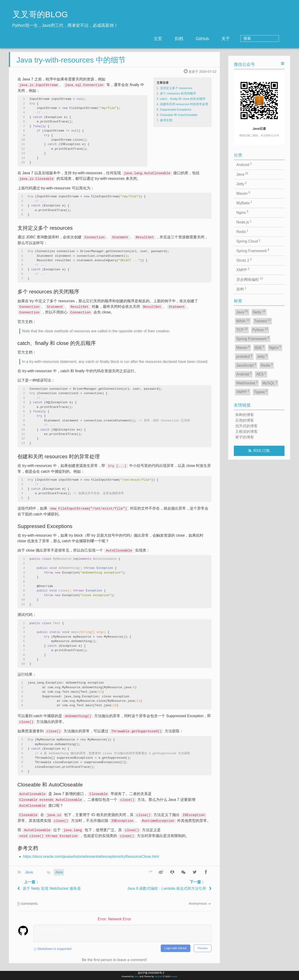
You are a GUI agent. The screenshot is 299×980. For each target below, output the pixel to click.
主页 (177, 39)
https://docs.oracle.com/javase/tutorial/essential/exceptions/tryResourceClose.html (91, 860)
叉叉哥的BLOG (40, 14)
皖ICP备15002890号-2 (151, 973)
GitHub (221, 39)
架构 (241, 289)
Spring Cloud (248, 241)
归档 (198, 39)
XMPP (243, 270)
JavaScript (246, 365)
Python (260, 330)
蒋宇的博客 (245, 437)
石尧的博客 (245, 420)
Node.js (244, 222)
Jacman (158, 976)
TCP (242, 330)
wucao (174, 976)
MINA (243, 321)
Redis (242, 231)
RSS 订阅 (262, 451)
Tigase (261, 392)
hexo (137, 976)
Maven (243, 193)
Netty (259, 312)
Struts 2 (244, 260)
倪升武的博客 (246, 426)
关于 (245, 39)
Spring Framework (253, 250)
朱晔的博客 (245, 415)
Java (29, 876)
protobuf (244, 356)
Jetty (242, 184)
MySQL (270, 383)
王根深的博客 (246, 432)
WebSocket (247, 383)
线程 (259, 347)
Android (244, 164)
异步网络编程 (250, 279)
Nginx (242, 212)
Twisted (262, 321)
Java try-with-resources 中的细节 (71, 64)
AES (261, 374)
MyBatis (244, 203)
